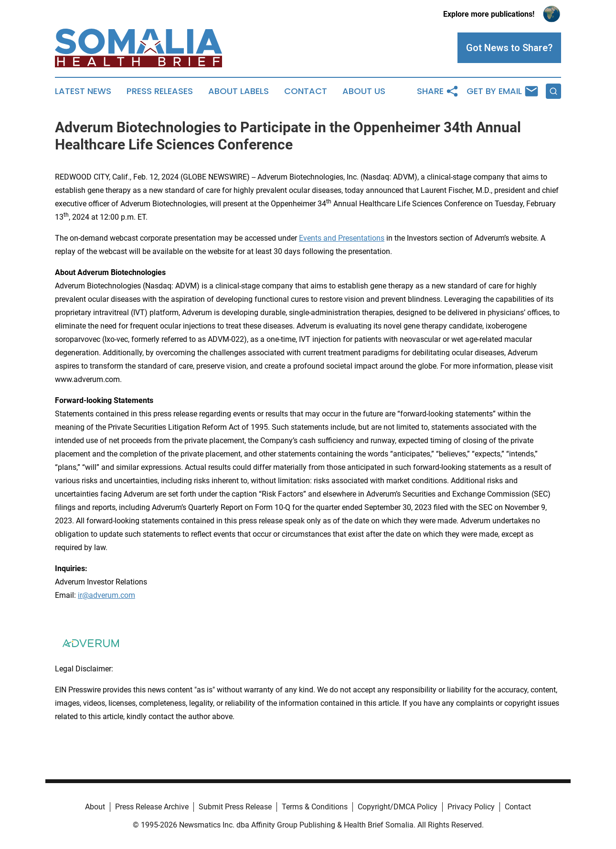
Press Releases (160, 91)
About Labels (239, 91)
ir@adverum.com (106, 595)
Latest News (83, 91)
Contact (306, 91)
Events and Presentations (342, 238)
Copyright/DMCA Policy (398, 807)
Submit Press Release (235, 807)
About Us (364, 91)
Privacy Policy (471, 807)
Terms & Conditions (315, 807)
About (95, 807)
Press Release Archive (152, 807)
